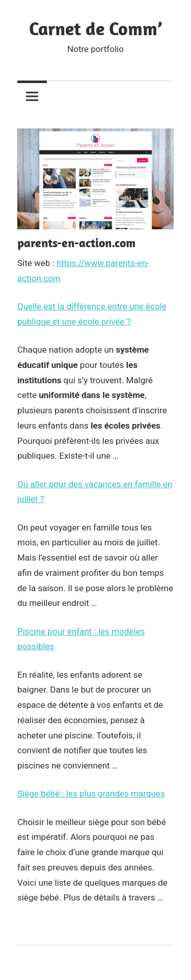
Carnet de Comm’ (95, 28)
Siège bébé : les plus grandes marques (91, 793)
